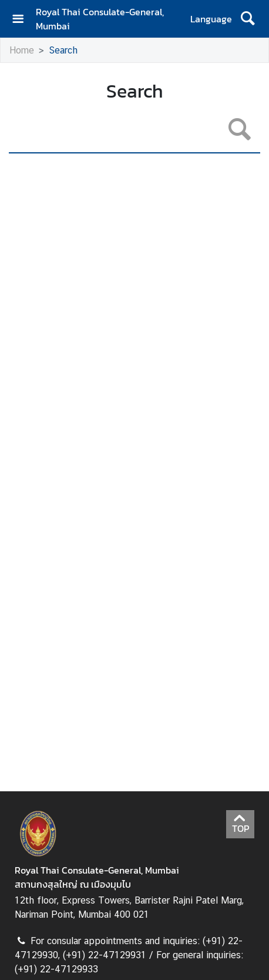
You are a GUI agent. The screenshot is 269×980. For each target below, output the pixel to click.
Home (22, 50)
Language (211, 19)
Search (63, 50)
